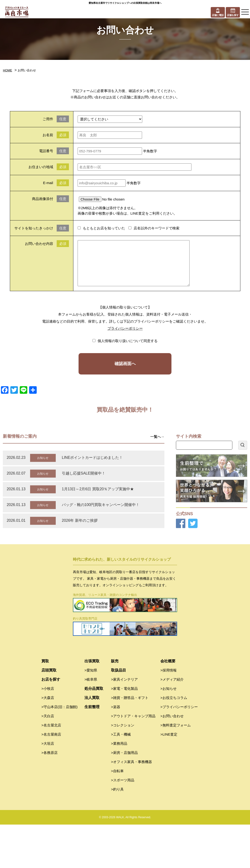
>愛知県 (91, 714)
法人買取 (92, 741)
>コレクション (123, 769)
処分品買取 (94, 732)
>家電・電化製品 (124, 732)
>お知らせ (169, 732)
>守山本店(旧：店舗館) (60, 750)
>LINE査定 (169, 778)
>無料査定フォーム (176, 769)
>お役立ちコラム (174, 741)
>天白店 (48, 759)
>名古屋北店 (51, 769)
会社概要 (168, 704)
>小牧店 (48, 732)
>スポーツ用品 (123, 824)
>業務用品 (119, 787)
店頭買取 (49, 714)
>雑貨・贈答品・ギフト (130, 741)
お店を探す (51, 723)
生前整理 (92, 750)
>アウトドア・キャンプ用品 (133, 759)
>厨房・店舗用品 (124, 796)
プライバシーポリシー (125, 328)
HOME (7, 70)
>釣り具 (117, 833)
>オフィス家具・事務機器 (131, 805)
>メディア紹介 (172, 723)
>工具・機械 (121, 778)
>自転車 (117, 814)
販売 (115, 704)
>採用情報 (169, 714)
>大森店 (48, 741)
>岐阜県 (91, 723)
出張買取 (92, 704)
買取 (45, 704)
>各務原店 (50, 796)
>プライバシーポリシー (179, 750)
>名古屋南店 (51, 778)
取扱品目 (119, 714)
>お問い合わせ (172, 759)
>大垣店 (48, 787)
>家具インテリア (124, 723)
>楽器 (116, 750)
